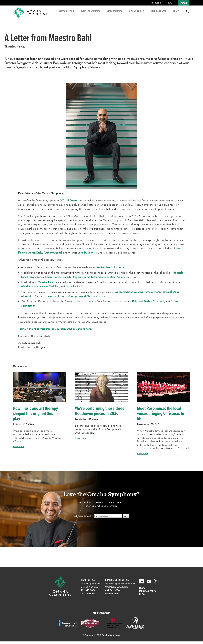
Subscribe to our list (83, 516)
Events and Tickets (89, 14)
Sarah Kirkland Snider (96, 277)
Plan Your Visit (135, 14)
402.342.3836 (112, 590)
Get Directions (88, 594)
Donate (184, 3)
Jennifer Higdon (73, 277)
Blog (142, 595)
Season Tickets (112, 14)
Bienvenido (157, 3)
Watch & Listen (67, 14)
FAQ (170, 3)
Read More (18, 447)
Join (126, 516)
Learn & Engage (155, 14)
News (142, 588)
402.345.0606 (88, 590)
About (176, 13)
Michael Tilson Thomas (48, 277)
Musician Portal (148, 591)
